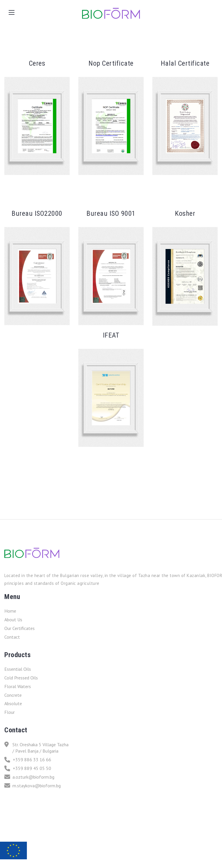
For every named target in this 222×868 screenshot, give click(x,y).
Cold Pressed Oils (21, 678)
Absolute (13, 703)
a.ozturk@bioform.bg (29, 777)
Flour (10, 712)
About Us (13, 620)
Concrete (13, 695)
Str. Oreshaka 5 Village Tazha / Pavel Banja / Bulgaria (36, 748)
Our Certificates (20, 628)
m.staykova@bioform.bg (33, 786)
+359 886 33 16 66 (28, 760)
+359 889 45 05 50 (28, 768)
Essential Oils (18, 669)
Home (10, 611)
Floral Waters (18, 686)
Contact (12, 637)
